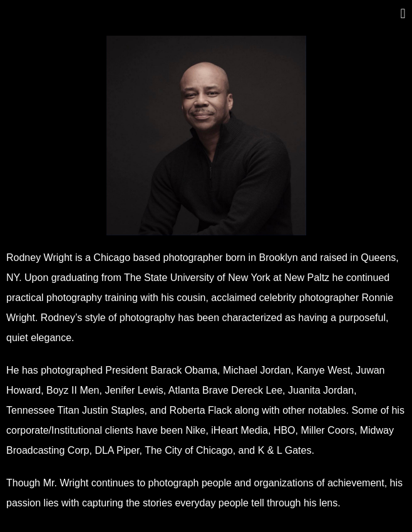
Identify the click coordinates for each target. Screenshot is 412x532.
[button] (403, 13)
